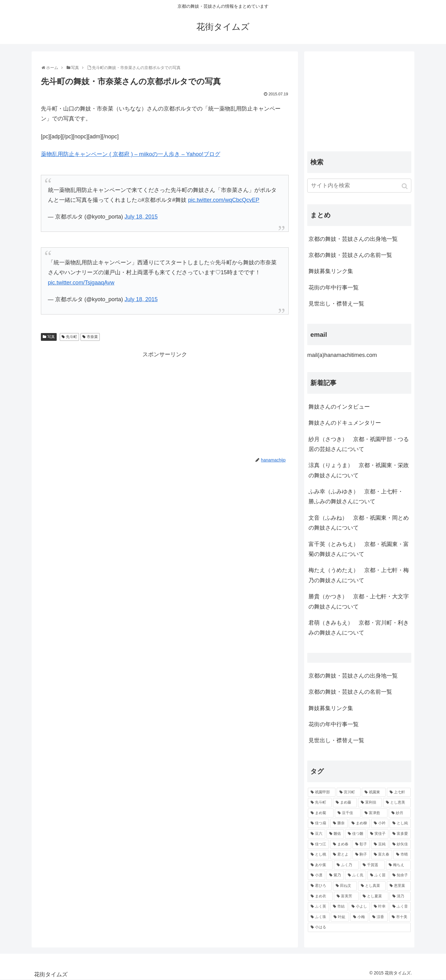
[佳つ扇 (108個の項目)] (318, 823)
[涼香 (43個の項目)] (378, 917)
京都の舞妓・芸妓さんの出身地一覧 (353, 239)
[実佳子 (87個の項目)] (378, 834)
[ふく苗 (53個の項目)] (378, 875)
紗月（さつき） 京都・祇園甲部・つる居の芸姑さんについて (359, 444)
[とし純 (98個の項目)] (400, 823)
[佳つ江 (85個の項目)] (318, 844)
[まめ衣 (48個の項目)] (320, 896)
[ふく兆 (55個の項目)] (356, 875)
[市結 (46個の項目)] (339, 907)
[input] (359, 186)
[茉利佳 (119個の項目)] (370, 803)
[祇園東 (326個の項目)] (374, 792)
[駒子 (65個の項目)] (361, 855)
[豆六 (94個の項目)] (317, 834)
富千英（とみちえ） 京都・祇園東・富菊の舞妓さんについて (359, 549)
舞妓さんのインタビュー (339, 407)
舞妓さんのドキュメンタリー (345, 423)
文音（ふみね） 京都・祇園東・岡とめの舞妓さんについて (359, 523)
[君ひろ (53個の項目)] (320, 886)
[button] (405, 186)
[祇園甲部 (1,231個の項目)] (322, 792)
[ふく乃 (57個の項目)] (346, 865)
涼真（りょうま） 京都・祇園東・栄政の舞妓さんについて (359, 470)
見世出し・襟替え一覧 (336, 304)
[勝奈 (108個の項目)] (339, 823)
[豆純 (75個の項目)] (380, 844)
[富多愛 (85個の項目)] (400, 834)
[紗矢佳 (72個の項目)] (400, 844)
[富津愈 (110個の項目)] (375, 813)
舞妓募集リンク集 (331, 271)
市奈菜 (92, 337)
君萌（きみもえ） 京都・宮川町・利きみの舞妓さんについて (359, 628)
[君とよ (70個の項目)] (341, 855)
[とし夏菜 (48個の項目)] (374, 896)
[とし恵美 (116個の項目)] (397, 803)
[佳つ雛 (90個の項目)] (356, 834)
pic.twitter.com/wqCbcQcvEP (224, 200)
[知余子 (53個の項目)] (400, 875)
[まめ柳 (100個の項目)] (359, 823)
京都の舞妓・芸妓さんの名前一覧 (350, 255)
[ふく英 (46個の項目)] (318, 907)
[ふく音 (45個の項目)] (400, 907)
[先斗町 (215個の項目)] (320, 803)
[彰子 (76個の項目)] (361, 844)
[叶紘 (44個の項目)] (340, 917)
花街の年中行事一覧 (334, 288)
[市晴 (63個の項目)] (402, 855)
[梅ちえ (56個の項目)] (398, 865)
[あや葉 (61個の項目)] (320, 865)
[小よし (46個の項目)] (359, 907)
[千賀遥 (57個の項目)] (372, 865)
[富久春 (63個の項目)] (382, 855)
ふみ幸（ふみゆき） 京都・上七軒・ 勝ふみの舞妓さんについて (356, 497)
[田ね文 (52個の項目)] (345, 886)
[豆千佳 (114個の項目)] (348, 813)
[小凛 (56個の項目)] (317, 875)
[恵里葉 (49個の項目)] (399, 886)
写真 (51, 337)
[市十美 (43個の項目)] (400, 917)
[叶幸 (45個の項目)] (380, 907)
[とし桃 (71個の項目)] (318, 855)
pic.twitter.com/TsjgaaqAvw (81, 283)
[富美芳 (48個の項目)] (346, 896)
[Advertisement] (165, 403)
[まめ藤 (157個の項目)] (345, 803)
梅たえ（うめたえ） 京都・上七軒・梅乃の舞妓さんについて (359, 575)
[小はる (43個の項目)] (359, 927)
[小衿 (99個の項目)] (380, 823)
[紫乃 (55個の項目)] (335, 875)
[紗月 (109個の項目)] (400, 813)
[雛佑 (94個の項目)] (335, 834)
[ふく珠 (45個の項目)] (319, 917)
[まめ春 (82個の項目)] (341, 844)
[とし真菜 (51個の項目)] (372, 886)
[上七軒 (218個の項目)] (399, 792)
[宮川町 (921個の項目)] (349, 792)
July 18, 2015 (141, 217)
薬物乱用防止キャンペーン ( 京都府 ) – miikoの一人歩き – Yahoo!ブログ (131, 154)
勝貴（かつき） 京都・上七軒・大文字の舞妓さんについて (359, 601)
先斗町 (72, 337)
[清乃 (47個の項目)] (400, 896)
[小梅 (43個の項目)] (359, 917)
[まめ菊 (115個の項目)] (321, 813)
